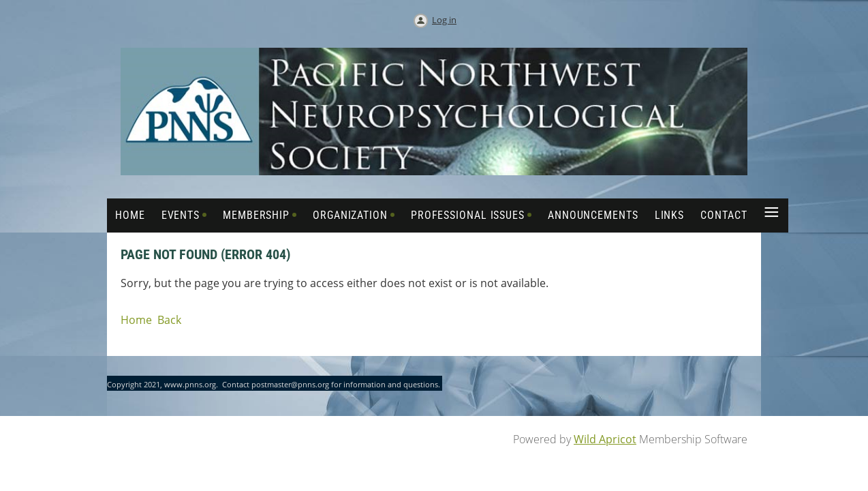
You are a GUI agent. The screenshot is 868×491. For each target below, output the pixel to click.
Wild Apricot (605, 439)
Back (169, 320)
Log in (444, 20)
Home (136, 320)
